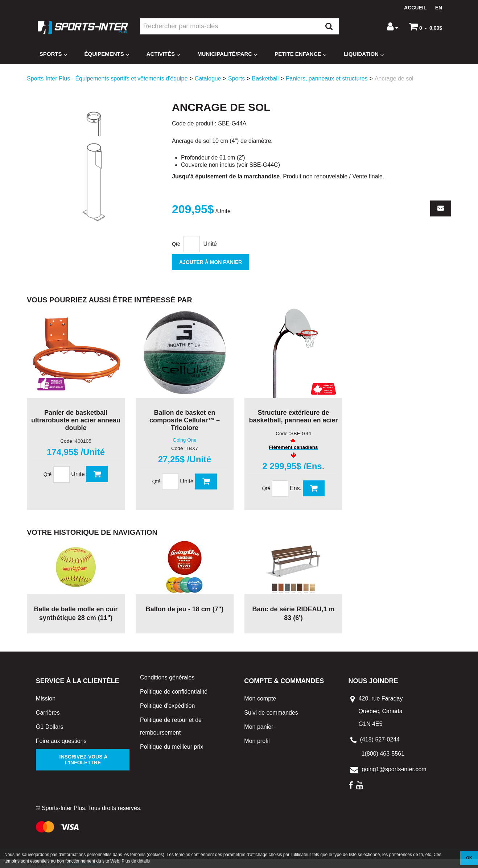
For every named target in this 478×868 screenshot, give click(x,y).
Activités (163, 54)
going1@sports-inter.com (394, 769)
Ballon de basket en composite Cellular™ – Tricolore (185, 420)
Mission (46, 698)
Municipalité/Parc (227, 54)
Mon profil (257, 741)
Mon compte (260, 698)
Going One (185, 440)
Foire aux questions (61, 741)
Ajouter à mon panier (211, 262)
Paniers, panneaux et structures (327, 78)
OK (469, 858)
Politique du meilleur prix (172, 747)
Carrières (48, 713)
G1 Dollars (50, 727)
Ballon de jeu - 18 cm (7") (185, 609)
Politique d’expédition (167, 706)
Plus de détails (136, 861)
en (439, 8)
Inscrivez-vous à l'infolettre (83, 760)
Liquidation (364, 54)
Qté (176, 244)
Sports (53, 54)
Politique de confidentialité (174, 692)
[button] (426, 26)
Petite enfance (300, 54)
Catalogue (208, 78)
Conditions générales (167, 677)
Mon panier (259, 727)
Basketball (265, 78)
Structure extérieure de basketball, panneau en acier (293, 416)
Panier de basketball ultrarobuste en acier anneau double (76, 420)
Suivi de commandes (271, 713)
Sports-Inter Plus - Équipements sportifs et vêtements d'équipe (107, 78)
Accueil (415, 8)
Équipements (107, 54)
